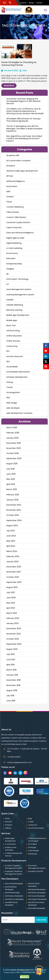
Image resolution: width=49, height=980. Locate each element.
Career (39, 3)
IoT (8, 284)
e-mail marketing (14, 248)
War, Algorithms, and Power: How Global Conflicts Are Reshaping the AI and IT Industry (24, 138)
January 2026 (12, 438)
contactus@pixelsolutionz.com (19, 762)
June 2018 (11, 701)
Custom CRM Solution (16, 217)
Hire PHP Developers (12, 893)
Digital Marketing (14, 243)
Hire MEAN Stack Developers (11, 904)
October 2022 (13, 639)
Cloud (9, 202)
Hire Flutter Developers (37, 908)
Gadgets (10, 269)
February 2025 (13, 495)
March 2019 (11, 670)
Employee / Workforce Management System (14, 873)
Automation (12, 186)
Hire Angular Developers (37, 899)
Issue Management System (19, 289)
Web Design (12, 403)
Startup (10, 382)
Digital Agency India (15, 238)
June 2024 (11, 536)
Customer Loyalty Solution (18, 222)
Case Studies (34, 851)
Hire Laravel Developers (14, 884)
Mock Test (11, 325)
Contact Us (33, 825)
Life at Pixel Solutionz (36, 828)
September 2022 (14, 644)
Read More (9, 86)
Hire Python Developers (37, 893)
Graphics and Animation (11, 849)
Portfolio (8, 828)
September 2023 (14, 582)
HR (7, 274)
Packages (32, 847)
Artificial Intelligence (16, 181)
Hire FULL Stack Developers (34, 885)
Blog (30, 818)
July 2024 (11, 531)
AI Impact (11, 166)
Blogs (31, 3)
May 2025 (11, 479)
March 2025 (12, 489)
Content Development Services (14, 854)
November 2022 (14, 634)
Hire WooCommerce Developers (36, 904)
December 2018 (13, 680)
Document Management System (37, 867)
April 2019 (10, 665)
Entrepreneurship (14, 264)
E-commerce (10, 844)
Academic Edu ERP (36, 871)
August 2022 (12, 649)
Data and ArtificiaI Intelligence (20, 233)
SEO (8, 362)
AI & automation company (19, 161)
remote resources (15, 356)
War (8, 398)
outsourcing (12, 346)
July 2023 (11, 592)
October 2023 (13, 577)
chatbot (10, 197)
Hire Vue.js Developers (37, 896)
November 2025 (14, 448)
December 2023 (14, 567)
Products (9, 825)
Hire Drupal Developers (37, 889)
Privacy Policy (9, 972)
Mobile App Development (18, 315)
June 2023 (11, 598)
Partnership (33, 854)
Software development (17, 377)
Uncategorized (13, 392)
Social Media (12, 367)
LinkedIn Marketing (15, 305)
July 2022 (11, 654)
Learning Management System (20, 295)
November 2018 (13, 685)
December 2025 (14, 443)
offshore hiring (13, 331)
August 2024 (12, 526)
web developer (13, 408)
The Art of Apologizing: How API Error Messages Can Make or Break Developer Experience (24, 128)
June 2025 (11, 474)
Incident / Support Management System (14, 867)
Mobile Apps (12, 320)
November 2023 (14, 572)
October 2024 (13, 515)
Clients (24, 3)
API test (10, 176)
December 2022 (14, 628)
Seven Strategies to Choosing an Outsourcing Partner (19, 64)
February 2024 (13, 556)
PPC (8, 351)
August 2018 (12, 690)
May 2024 (11, 541)
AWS (8, 191)
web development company (19, 413)
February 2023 (13, 618)
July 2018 (10, 696)
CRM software (13, 212)
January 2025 (12, 500)
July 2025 (11, 469)
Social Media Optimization (18, 372)
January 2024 (13, 562)
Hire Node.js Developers (14, 896)
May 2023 (11, 603)
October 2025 (13, 453)
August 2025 (12, 464)
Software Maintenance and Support (37, 840)
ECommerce (12, 253)
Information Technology (17, 279)
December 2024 (14, 505)
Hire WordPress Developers (11, 888)
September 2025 (14, 458)
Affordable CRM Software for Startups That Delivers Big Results (23, 120)
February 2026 (13, 433)
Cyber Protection (14, 228)
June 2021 (11, 660)
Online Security (13, 341)
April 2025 (11, 484)
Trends (9, 387)
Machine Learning (14, 310)
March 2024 (12, 551)
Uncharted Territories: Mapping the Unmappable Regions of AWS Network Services (23, 101)
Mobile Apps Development (10, 840)
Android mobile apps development (22, 171)
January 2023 (12, 623)
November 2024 (14, 510)
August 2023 (12, 587)
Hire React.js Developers (14, 899)
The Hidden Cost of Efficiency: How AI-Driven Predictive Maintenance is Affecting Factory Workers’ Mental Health (25, 111)
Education (11, 258)
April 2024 (11, 546)
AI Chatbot (32, 844)
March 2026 (12, 428)
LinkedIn (10, 300)
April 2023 (11, 608)
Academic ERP (13, 155)
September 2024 (14, 520)
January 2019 (12, 675)
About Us (9, 822)
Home (7, 818)
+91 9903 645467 (14, 757)
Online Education (14, 336)
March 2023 (12, 613)
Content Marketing (15, 207)
